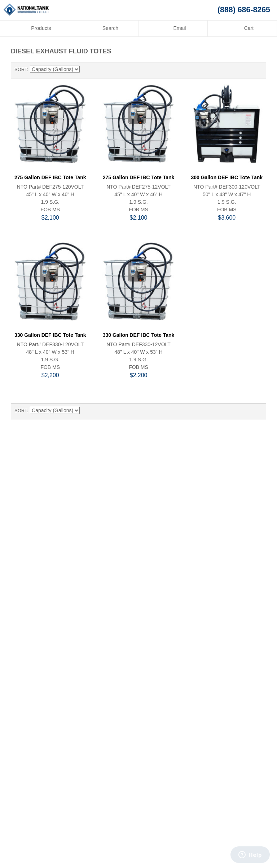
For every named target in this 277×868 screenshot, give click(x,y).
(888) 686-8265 (244, 10)
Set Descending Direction (86, 70)
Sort (21, 69)
